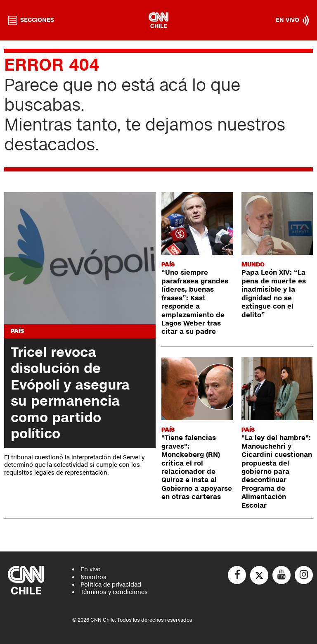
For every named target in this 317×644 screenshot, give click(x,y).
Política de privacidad (111, 585)
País (17, 331)
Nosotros (93, 577)
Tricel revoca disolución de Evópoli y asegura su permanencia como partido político (70, 393)
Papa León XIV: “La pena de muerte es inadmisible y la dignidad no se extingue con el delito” (274, 294)
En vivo (91, 569)
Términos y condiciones (114, 592)
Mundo (253, 265)
